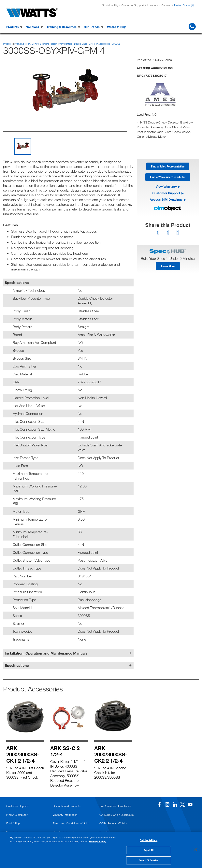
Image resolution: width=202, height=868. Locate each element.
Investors (153, 5)
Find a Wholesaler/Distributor (168, 178)
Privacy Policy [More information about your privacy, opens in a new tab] (98, 841)
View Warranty (166, 187)
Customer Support (133, 5)
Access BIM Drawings (166, 200)
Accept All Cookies (149, 860)
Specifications (17, 665)
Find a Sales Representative (168, 166)
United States (182, 5)
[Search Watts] (192, 27)
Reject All (148, 850)
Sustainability (110, 5)
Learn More (168, 267)
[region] (101, 849)
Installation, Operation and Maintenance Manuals (46, 653)
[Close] (196, 849)
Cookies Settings (149, 840)
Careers (166, 5)
